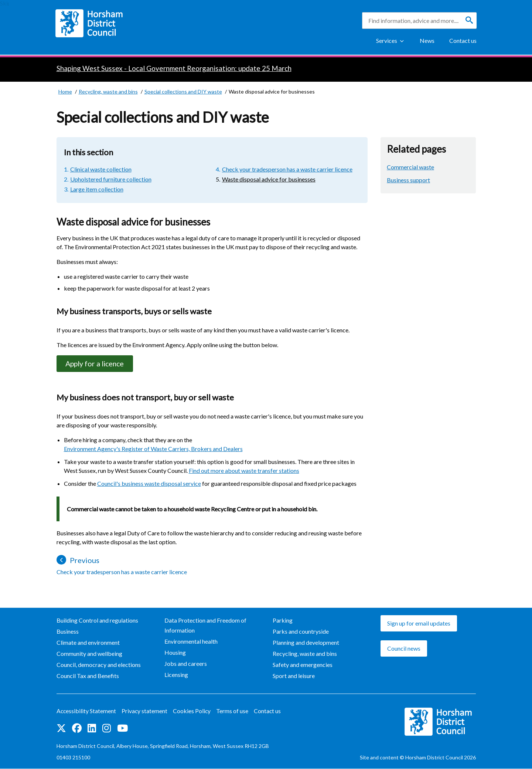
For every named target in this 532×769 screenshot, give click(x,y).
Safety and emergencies (303, 665)
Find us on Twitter (61, 729)
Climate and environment (88, 643)
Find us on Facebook (77, 729)
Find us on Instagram (107, 729)
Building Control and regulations (97, 621)
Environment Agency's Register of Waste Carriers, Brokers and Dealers (153, 449)
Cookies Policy (193, 712)
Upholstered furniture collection (111, 179)
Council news (404, 649)
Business (68, 632)
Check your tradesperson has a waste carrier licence (287, 169)
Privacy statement (145, 712)
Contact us (463, 40)
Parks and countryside (301, 632)
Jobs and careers (186, 664)
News (427, 40)
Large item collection (97, 189)
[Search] (469, 20)
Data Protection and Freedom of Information (205, 626)
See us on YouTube (122, 729)
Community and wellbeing (89, 654)
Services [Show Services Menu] (387, 40)
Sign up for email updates (419, 624)
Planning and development (306, 643)
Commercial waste (410, 167)
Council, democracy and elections (99, 665)
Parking (283, 621)
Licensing (176, 675)
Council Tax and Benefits (88, 676)
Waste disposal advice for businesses (269, 179)
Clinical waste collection (101, 169)
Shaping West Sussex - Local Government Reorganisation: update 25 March (174, 68)
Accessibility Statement (87, 712)
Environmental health (191, 642)
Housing (175, 653)
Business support (408, 180)
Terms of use (234, 712)
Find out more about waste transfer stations (244, 471)
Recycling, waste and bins (305, 654)
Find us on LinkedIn (92, 729)
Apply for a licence (97, 364)
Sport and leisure (294, 676)
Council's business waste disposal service (149, 484)
